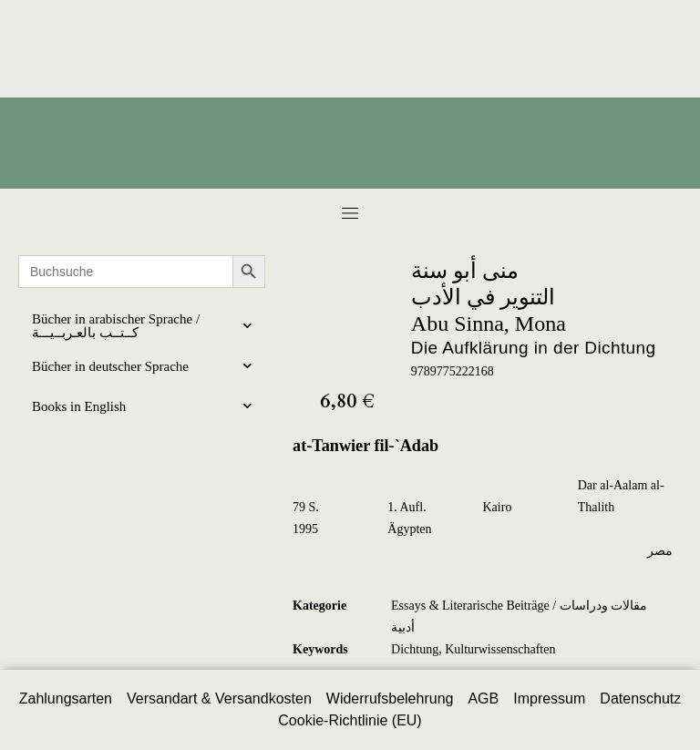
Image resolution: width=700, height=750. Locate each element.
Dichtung (415, 649)
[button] (350, 213)
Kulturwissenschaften (500, 649)
